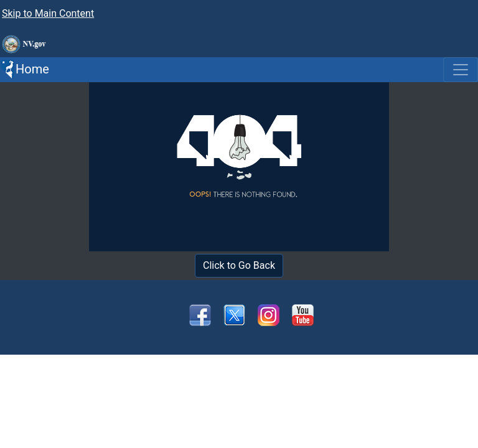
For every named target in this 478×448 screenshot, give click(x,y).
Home (25, 70)
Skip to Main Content (48, 13)
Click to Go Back (239, 265)
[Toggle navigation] (461, 70)
